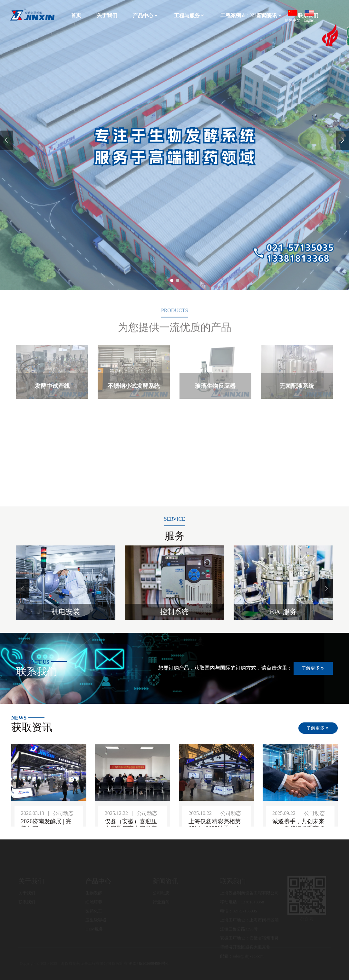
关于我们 (107, 15)
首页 (76, 15)
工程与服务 (189, 16)
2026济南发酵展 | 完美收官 (46, 825)
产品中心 (146, 16)
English (310, 16)
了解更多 (313, 668)
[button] (23, 589)
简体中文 (293, 16)
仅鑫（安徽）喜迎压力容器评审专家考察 (131, 825)
